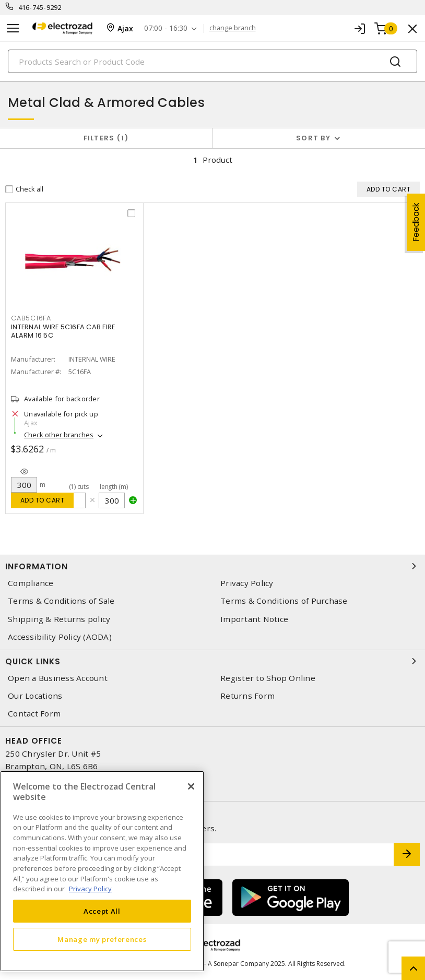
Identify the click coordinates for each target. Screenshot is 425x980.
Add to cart (43, 500)
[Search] (212, 61)
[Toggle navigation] (13, 28)
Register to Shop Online (268, 678)
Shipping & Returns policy (59, 619)
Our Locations (35, 696)
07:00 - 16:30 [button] (166, 28)
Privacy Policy (247, 583)
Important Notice (254, 619)
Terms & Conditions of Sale (61, 601)
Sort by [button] (313, 138)
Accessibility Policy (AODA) (60, 637)
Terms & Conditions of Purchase (284, 601)
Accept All (102, 911)
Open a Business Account (58, 678)
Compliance (31, 583)
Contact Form (34, 714)
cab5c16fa (31, 318)
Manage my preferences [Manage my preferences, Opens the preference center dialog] (102, 939)
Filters (106, 138)
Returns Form (247, 696)
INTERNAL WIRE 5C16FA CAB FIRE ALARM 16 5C (63, 331)
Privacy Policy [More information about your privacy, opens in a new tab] (90, 889)
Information (212, 566)
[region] (102, 871)
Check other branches (59, 435)
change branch (233, 28)
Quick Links (212, 661)
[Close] (191, 786)
